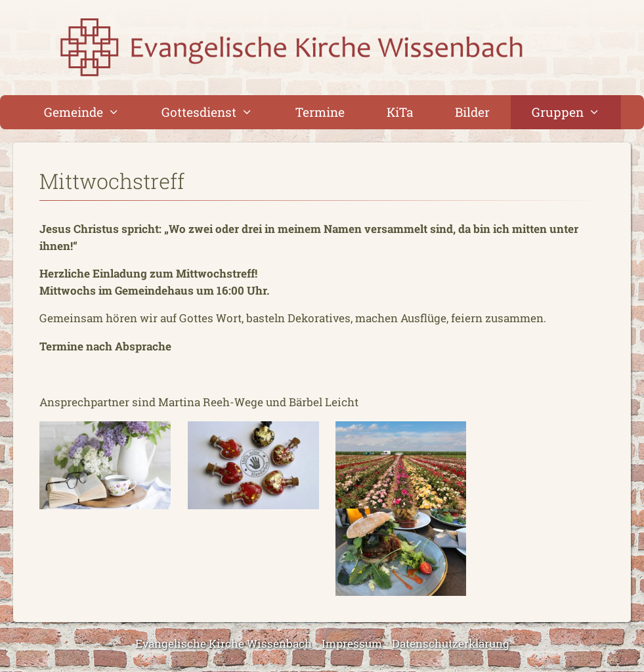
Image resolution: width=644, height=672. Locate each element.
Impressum (352, 643)
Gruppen (576, 112)
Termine (320, 112)
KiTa (400, 112)
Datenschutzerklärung (451, 643)
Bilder (472, 112)
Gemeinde (92, 112)
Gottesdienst (218, 112)
